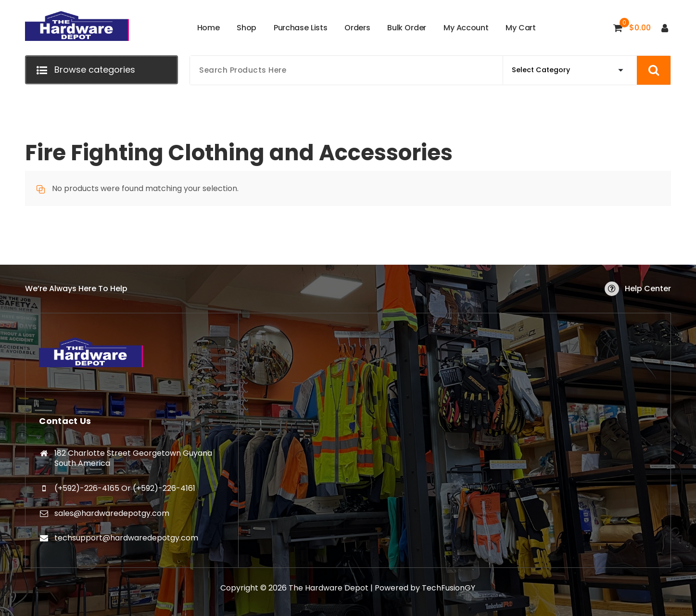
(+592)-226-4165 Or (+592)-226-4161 (125, 488)
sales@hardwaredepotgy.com (112, 513)
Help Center (648, 289)
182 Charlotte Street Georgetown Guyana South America (133, 458)
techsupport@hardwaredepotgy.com (126, 538)
